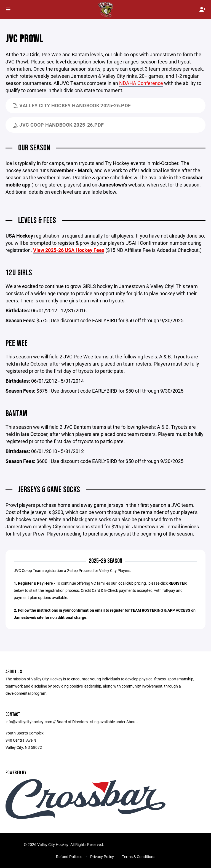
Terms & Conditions (139, 857)
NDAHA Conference (141, 83)
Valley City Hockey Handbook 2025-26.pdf (72, 105)
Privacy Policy (102, 857)
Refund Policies (69, 857)
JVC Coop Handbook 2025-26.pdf (58, 125)
